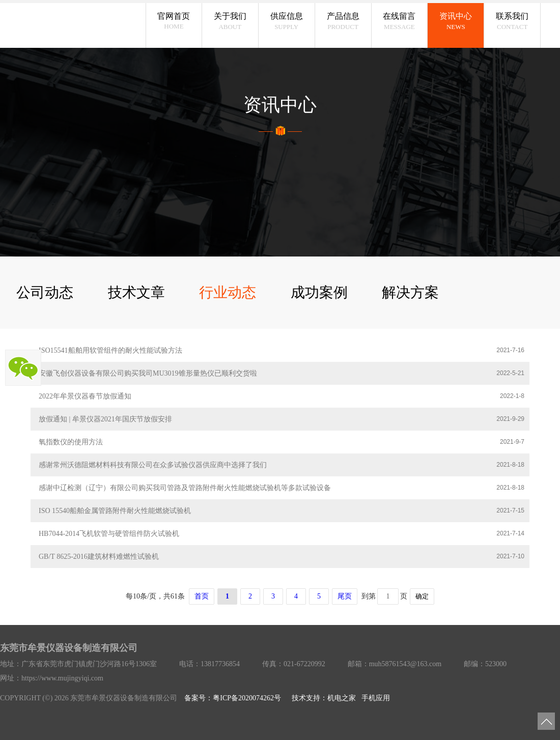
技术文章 (136, 292)
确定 (422, 596)
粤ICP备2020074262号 (247, 698)
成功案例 (319, 292)
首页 (202, 596)
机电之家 (342, 698)
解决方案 (410, 292)
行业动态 (228, 292)
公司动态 (45, 292)
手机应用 (376, 698)
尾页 (345, 596)
